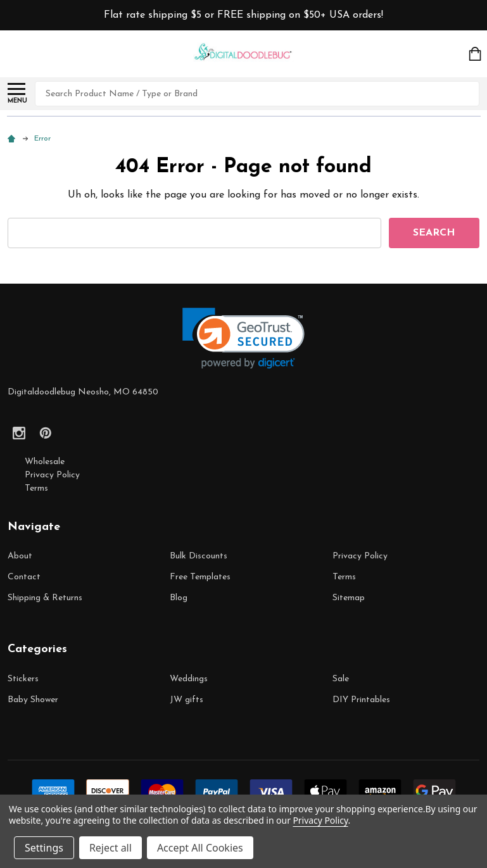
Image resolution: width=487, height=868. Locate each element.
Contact (24, 577)
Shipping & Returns (45, 598)
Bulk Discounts (199, 556)
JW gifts (187, 700)
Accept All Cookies (200, 848)
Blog (179, 598)
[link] (243, 338)
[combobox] (257, 94)
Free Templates (200, 577)
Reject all (111, 848)
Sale (341, 679)
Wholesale (45, 462)
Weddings (189, 679)
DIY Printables (361, 700)
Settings (44, 848)
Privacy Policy (52, 475)
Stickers (23, 679)
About (20, 556)
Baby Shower (33, 700)
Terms (36, 488)
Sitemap (349, 598)
